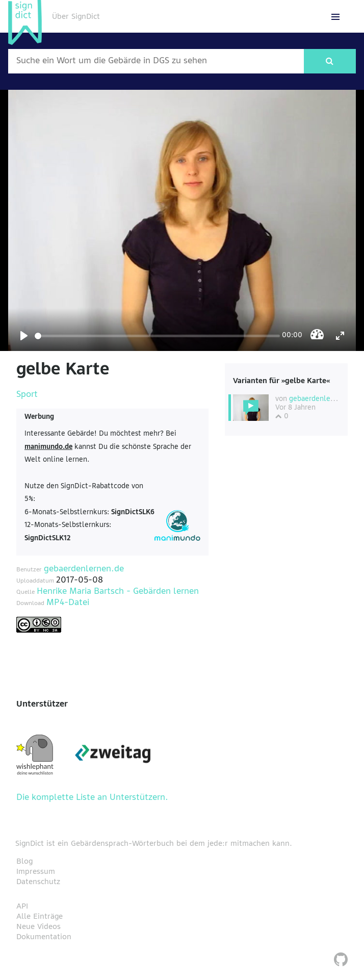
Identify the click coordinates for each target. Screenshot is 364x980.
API (22, 907)
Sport (27, 395)
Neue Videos (38, 927)
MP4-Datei (68, 603)
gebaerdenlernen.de (84, 569)
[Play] (24, 336)
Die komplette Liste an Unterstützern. (92, 798)
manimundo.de (48, 447)
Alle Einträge (40, 917)
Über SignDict (76, 17)
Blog (24, 862)
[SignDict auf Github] (341, 961)
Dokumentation (44, 937)
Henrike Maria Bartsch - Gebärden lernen (118, 592)
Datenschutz (38, 882)
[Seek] (157, 336)
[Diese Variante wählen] (251, 408)
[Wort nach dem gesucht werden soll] (156, 61)
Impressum (36, 872)
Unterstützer (42, 705)
